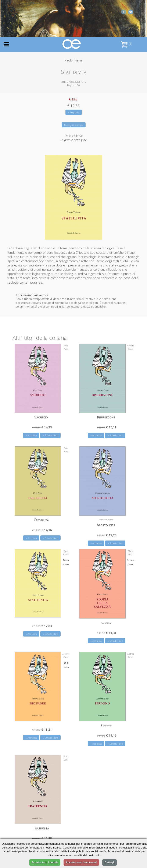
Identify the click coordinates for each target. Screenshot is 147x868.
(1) (126, 44)
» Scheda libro (50, 435)
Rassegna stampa (74, 125)
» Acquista (74, 112)
